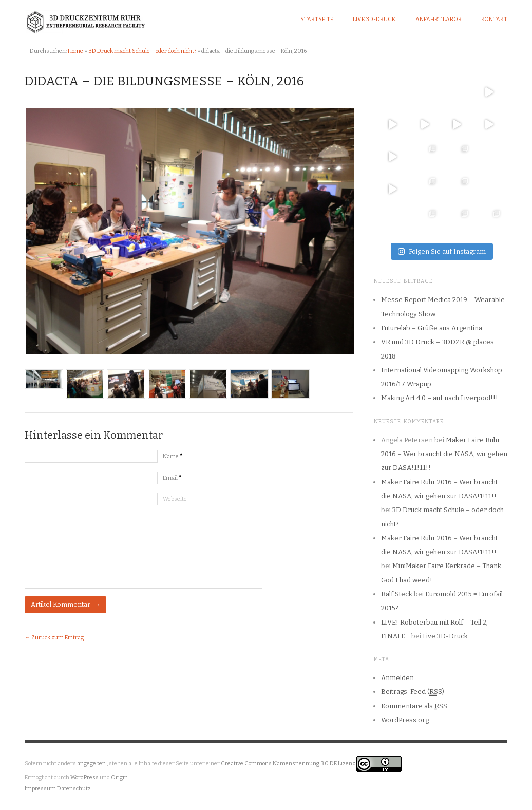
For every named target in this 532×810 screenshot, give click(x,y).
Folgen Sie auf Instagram (442, 251)
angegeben (91, 764)
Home (75, 51)
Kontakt (494, 19)
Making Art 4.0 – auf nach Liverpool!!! (440, 398)
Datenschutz (74, 789)
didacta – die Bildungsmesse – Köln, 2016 (164, 81)
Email (172, 478)
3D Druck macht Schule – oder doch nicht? (142, 51)
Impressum (40, 789)
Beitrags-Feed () (413, 692)
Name (173, 456)
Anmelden (397, 678)
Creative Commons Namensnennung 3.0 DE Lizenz (289, 764)
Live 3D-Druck (374, 19)
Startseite (317, 19)
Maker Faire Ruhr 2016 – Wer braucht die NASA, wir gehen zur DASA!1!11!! (444, 454)
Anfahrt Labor (439, 19)
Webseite (175, 499)
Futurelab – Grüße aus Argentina (432, 328)
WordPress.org (405, 720)
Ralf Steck (397, 594)
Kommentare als (414, 706)
